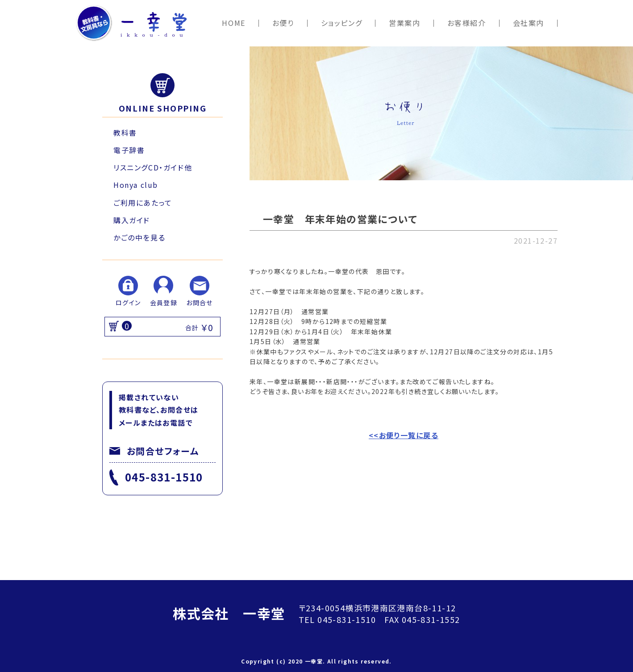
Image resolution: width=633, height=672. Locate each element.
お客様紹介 (467, 23)
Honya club (136, 185)
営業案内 (404, 23)
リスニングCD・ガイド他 (153, 167)
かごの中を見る (139, 237)
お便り (283, 23)
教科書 (125, 133)
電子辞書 (129, 150)
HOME (233, 23)
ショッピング (342, 23)
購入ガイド (132, 220)
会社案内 (529, 23)
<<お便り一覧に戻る (404, 435)
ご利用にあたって (143, 203)
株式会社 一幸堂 (229, 613)
